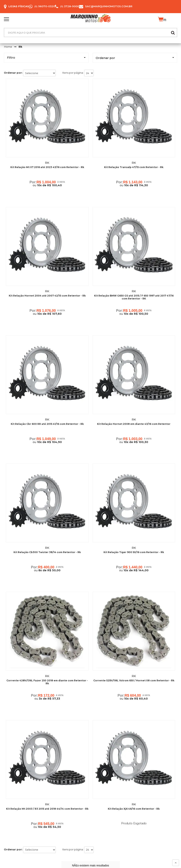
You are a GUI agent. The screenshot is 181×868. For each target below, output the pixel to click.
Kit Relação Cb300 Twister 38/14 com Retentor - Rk (47, 553)
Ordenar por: (13, 73)
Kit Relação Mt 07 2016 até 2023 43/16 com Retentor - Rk (47, 167)
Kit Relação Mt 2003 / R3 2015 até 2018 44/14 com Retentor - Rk (47, 810)
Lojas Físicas (19, 6)
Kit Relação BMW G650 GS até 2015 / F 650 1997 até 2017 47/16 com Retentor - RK (134, 297)
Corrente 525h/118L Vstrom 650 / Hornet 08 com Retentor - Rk (134, 681)
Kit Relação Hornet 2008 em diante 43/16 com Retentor (134, 424)
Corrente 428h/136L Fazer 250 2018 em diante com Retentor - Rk (47, 683)
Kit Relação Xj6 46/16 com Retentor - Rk (134, 810)
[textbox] (90, 33)
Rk (20, 47)
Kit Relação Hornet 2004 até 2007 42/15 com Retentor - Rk (47, 296)
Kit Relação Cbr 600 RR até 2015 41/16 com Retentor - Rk (47, 424)
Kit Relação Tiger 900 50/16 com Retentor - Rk (134, 553)
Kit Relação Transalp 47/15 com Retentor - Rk (134, 167)
